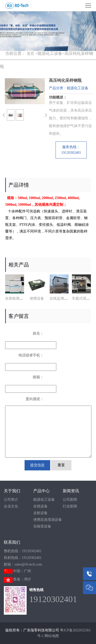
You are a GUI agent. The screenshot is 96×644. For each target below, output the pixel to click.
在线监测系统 (60, 298)
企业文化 (11, 506)
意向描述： (35, 399)
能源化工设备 (44, 500)
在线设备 (40, 506)
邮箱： (38, 377)
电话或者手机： (31, 355)
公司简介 (11, 500)
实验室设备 (42, 526)
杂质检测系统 (16, 298)
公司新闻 (70, 500)
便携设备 (37, 298)
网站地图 (52, 636)
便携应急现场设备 (48, 520)
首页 (30, 54)
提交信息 (37, 465)
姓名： (38, 333)
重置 (61, 465)
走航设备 (40, 513)
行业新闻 (70, 506)
